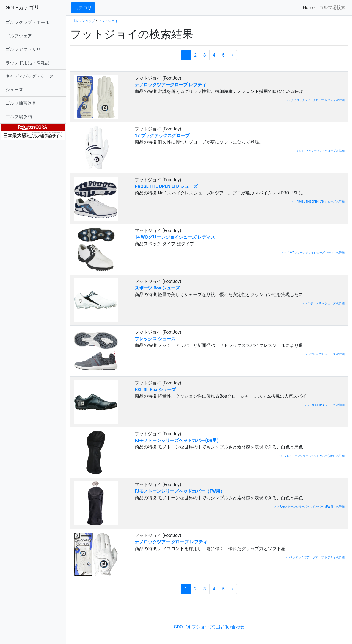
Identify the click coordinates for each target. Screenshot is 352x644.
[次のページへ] (233, 55)
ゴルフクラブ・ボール (28, 22)
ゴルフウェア (19, 36)
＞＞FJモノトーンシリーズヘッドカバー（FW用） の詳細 (309, 507)
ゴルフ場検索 (332, 8)
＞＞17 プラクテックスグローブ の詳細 (320, 151)
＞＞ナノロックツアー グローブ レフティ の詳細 (315, 557)
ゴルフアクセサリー (25, 49)
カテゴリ (83, 8)
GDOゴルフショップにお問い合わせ (209, 627)
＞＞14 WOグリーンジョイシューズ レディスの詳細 (313, 253)
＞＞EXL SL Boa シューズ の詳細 (324, 405)
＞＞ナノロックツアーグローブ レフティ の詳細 (315, 100)
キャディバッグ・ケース (30, 76)
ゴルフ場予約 (19, 117)
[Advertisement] (135, 601)
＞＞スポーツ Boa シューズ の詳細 (323, 303)
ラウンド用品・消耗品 (28, 63)
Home (310, 7)
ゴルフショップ (83, 21)
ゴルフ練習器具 (21, 103)
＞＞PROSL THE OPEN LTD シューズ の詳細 (318, 202)
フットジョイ (108, 21)
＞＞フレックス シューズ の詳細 (325, 354)
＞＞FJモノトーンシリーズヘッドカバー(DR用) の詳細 (311, 456)
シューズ (14, 90)
